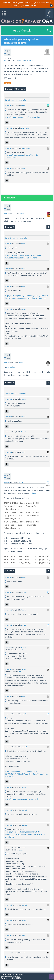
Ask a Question (23, 30)
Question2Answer (15, 978)
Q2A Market (16, 977)
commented (8, 105)
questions (7, 83)
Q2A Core (22, 60)
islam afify (11, 367)
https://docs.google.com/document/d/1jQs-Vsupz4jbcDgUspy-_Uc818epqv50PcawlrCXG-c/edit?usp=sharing (25, 834)
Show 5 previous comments (15, 394)
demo (13, 6)
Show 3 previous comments (15, 100)
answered (7, 213)
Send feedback (7, 975)
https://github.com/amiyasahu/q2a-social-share (23, 117)
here (34, 493)
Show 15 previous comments (16, 238)
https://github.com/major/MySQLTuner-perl (21, 799)
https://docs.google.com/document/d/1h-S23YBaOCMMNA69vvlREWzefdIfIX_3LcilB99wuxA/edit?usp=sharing (27, 774)
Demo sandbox (20, 975)
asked (6, 60)
